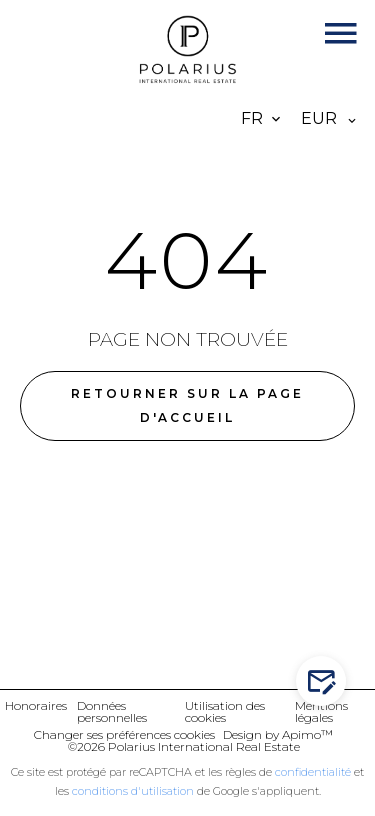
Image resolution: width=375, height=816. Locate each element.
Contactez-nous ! (325, 681)
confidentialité (313, 772)
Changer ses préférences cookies (124, 734)
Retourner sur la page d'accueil (187, 405)
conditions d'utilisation (133, 791)
